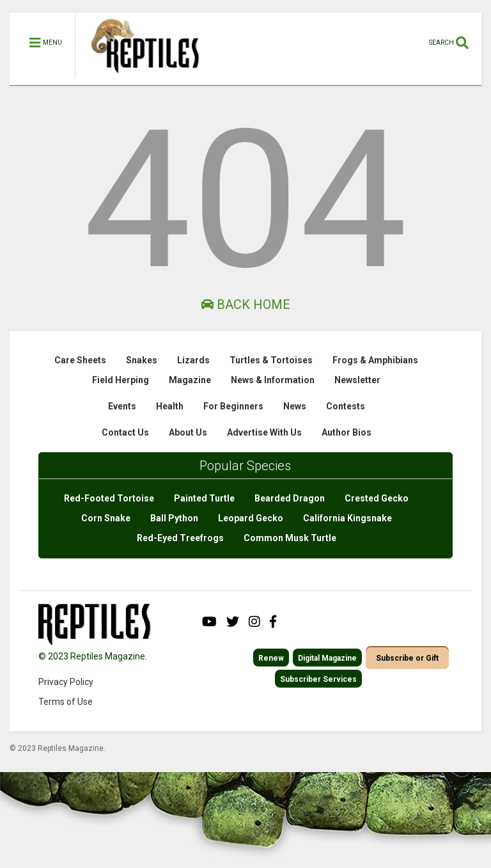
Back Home (245, 304)
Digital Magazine (327, 658)
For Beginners (233, 406)
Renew (271, 658)
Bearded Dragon (290, 498)
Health (170, 406)
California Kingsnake (347, 518)
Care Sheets (80, 360)
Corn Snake (106, 518)
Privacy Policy (66, 682)
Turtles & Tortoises (271, 360)
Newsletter (357, 380)
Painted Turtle (204, 498)
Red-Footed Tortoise (109, 498)
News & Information (273, 380)
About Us (188, 432)
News (295, 406)
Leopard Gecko (251, 518)
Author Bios (347, 432)
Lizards (193, 360)
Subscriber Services (318, 679)
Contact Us (125, 432)
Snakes (142, 360)
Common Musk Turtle (290, 538)
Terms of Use (66, 702)
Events (122, 406)
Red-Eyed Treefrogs (180, 538)
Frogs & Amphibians (375, 360)
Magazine (190, 380)
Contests (346, 406)
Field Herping (121, 380)
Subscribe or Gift (407, 658)
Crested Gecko (377, 498)
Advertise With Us (264, 432)
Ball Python (174, 518)
